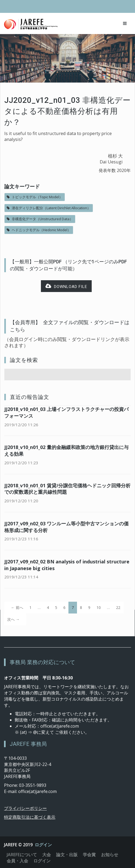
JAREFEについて (22, 855)
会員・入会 (17, 861)
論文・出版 (67, 855)
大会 (47, 855)
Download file (66, 286)
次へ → (13, 619)
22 (118, 607)
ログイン (43, 845)
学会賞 (89, 855)
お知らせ (110, 855)
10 (99, 607)
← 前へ (17, 607)
